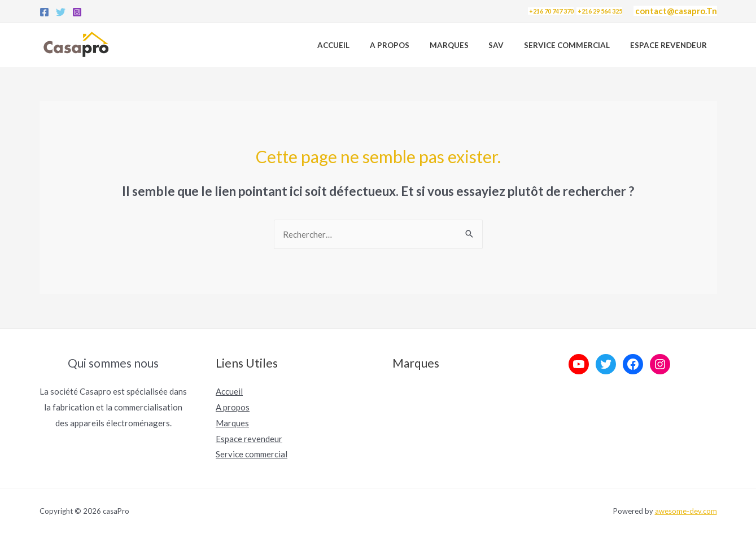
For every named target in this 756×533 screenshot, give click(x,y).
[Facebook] (44, 12)
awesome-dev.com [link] (686, 511)
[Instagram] (77, 12)
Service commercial (252, 454)
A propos (412, 45)
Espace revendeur (671, 45)
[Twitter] (61, 12)
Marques (466, 45)
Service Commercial (574, 45)
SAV (508, 45)
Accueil (360, 45)
